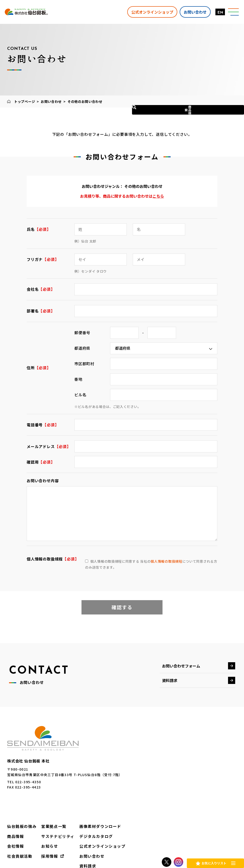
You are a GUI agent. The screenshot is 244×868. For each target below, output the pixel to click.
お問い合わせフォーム (181, 666)
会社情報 (140, 771)
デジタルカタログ (211, 761)
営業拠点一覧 (173, 752)
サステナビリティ (177, 761)
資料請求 (170, 680)
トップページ (25, 101)
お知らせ (170, 771)
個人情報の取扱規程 (166, 561)
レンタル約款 (189, 843)
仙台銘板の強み (145, 752)
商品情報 (140, 761)
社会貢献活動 (143, 780)
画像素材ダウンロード (215, 752)
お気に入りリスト (214, 862)
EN (216, 13)
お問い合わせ (190, 12)
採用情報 (170, 780)
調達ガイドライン (223, 843)
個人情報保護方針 (155, 843)
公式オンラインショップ (147, 12)
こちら (158, 196)
